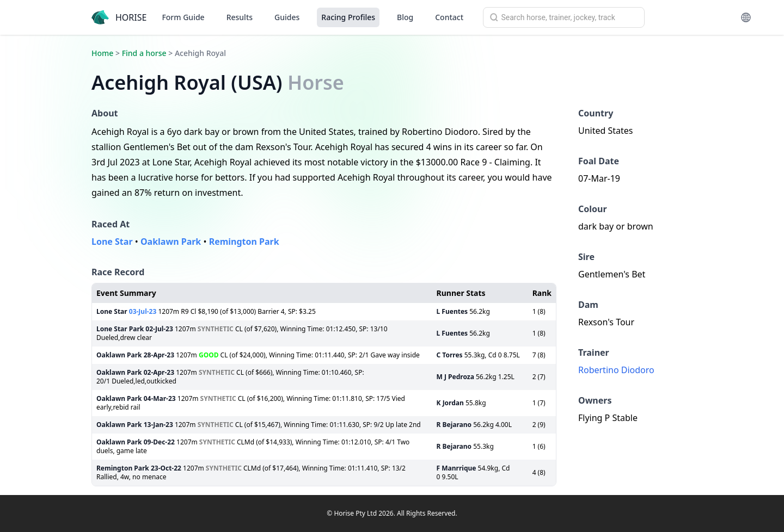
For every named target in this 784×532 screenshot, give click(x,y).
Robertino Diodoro (616, 370)
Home (102, 53)
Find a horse (144, 53)
